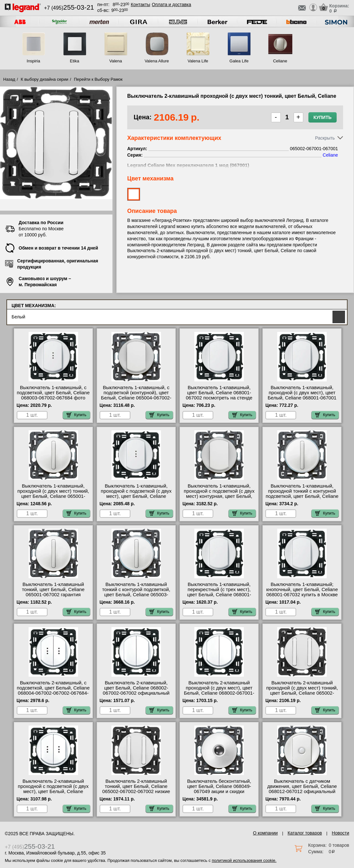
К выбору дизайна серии (45, 79)
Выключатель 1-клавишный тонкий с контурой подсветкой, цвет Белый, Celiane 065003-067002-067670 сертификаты (136, 592)
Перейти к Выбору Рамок (98, 79)
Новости (341, 833)
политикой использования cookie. (244, 860)
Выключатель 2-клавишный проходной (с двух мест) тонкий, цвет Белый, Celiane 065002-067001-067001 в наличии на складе (302, 693)
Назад (9, 79)
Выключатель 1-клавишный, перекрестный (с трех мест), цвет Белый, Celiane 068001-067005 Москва (219, 592)
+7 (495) (69, 8)
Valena (116, 61)
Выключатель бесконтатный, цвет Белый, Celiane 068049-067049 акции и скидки (219, 786)
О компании (265, 833)
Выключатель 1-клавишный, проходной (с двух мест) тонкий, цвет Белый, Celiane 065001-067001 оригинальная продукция (53, 494)
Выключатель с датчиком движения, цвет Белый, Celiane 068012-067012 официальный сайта (302, 789)
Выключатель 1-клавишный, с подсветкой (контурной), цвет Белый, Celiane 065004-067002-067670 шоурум (136, 395)
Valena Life (198, 61)
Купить (323, 117)
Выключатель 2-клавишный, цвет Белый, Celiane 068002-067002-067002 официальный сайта (136, 690)
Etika (75, 61)
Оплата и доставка (172, 5)
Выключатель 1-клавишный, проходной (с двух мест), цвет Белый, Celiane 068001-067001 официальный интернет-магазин (302, 395)
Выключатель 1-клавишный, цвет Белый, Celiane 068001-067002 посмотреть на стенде (219, 393)
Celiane (280, 61)
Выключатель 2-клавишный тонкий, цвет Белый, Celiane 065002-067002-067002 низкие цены (136, 789)
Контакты (140, 5)
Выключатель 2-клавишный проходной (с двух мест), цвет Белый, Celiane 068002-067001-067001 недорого (219, 690)
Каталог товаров (305, 833)
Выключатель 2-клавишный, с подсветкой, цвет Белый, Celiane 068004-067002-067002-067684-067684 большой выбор (53, 690)
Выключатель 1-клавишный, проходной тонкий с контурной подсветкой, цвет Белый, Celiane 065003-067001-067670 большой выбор (302, 496)
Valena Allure (157, 61)
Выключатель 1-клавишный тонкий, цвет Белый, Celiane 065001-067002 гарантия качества (53, 592)
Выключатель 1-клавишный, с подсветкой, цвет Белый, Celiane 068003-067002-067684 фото (53, 393)
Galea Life (239, 61)
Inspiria (33, 61)
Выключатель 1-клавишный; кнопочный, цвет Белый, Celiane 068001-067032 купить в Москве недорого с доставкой (302, 592)
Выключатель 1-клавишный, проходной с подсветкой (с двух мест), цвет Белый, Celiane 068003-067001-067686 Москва (136, 494)
